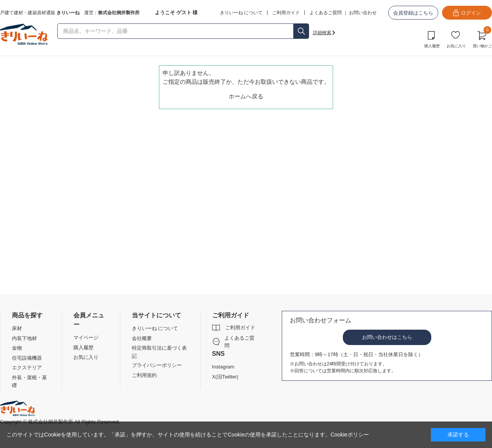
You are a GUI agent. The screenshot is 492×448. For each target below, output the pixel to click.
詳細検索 (322, 33)
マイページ (86, 338)
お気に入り (456, 46)
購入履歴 (432, 46)
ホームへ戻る (246, 96)
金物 (17, 348)
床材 (17, 328)
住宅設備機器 (27, 358)
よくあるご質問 (326, 13)
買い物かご (482, 38)
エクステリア (27, 368)
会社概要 (142, 338)
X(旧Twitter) (225, 377)
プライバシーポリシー (157, 365)
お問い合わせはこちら (387, 337)
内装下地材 (24, 338)
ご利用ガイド (240, 328)
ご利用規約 (144, 375)
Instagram (223, 367)
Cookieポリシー (350, 435)
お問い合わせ (363, 13)
